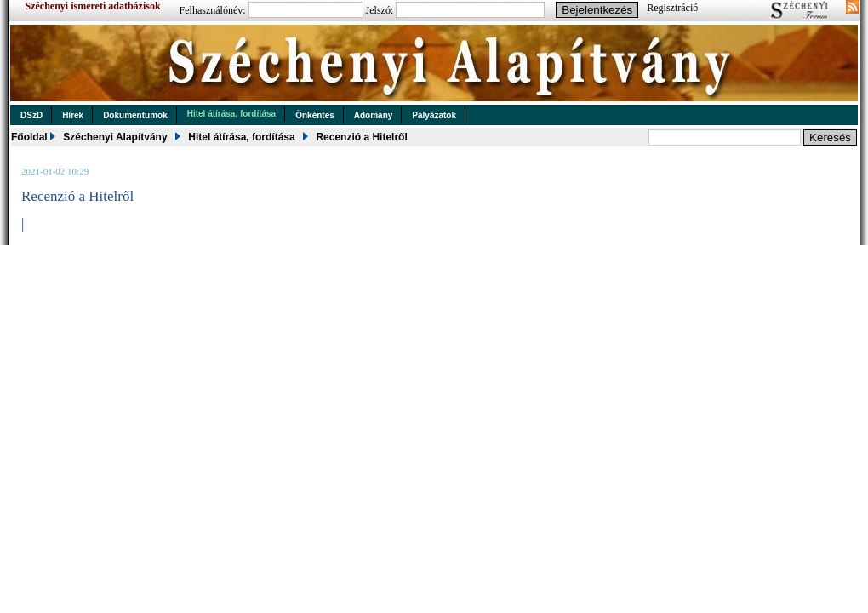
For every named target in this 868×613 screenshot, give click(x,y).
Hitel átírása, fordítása (231, 114)
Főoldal (29, 137)
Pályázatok (434, 115)
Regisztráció (672, 8)
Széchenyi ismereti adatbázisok (93, 6)
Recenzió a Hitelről (361, 137)
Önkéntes (315, 115)
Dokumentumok (135, 115)
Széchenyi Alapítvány (115, 137)
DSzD (31, 115)
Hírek (73, 115)
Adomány (374, 115)
